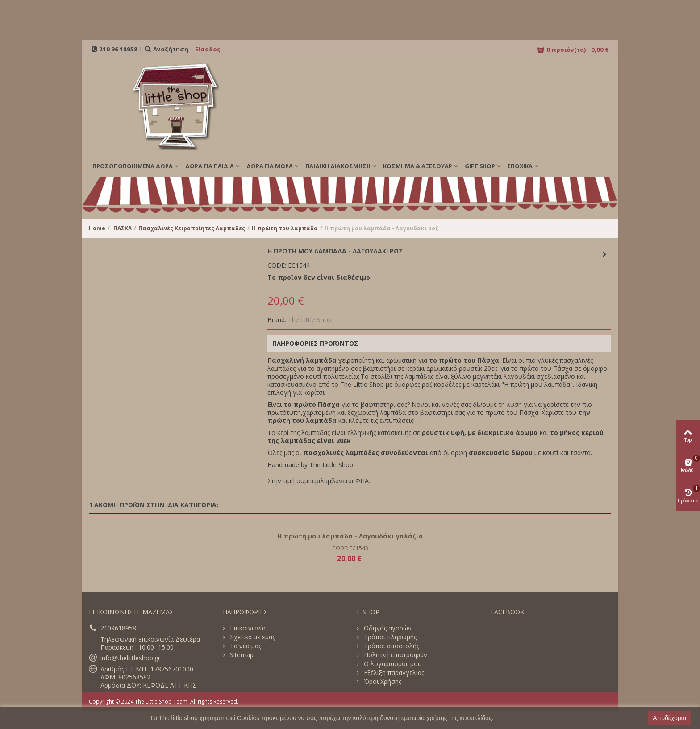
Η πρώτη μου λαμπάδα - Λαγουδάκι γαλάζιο (350, 536)
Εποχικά (520, 166)
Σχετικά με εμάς (252, 637)
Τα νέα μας (245, 646)
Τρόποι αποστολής (391, 646)
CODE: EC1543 (350, 548)
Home (97, 228)
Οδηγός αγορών (387, 628)
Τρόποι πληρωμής (389, 637)
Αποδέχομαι (669, 718)
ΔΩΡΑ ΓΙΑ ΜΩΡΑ (270, 166)
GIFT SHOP (480, 166)
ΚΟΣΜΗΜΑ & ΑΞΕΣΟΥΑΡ (418, 166)
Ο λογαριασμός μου (392, 664)
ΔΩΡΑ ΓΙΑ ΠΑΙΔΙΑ (210, 166)
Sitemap (241, 655)
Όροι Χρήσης (382, 682)
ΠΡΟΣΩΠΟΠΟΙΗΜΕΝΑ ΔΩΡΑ (133, 166)
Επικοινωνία (247, 628)
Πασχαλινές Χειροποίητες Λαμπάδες (192, 228)
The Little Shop (310, 320)
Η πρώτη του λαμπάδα (285, 228)
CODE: (277, 265)
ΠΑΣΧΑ (123, 228)
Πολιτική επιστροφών (395, 655)
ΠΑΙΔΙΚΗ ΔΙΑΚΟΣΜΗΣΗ (338, 166)
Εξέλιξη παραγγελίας (393, 673)
